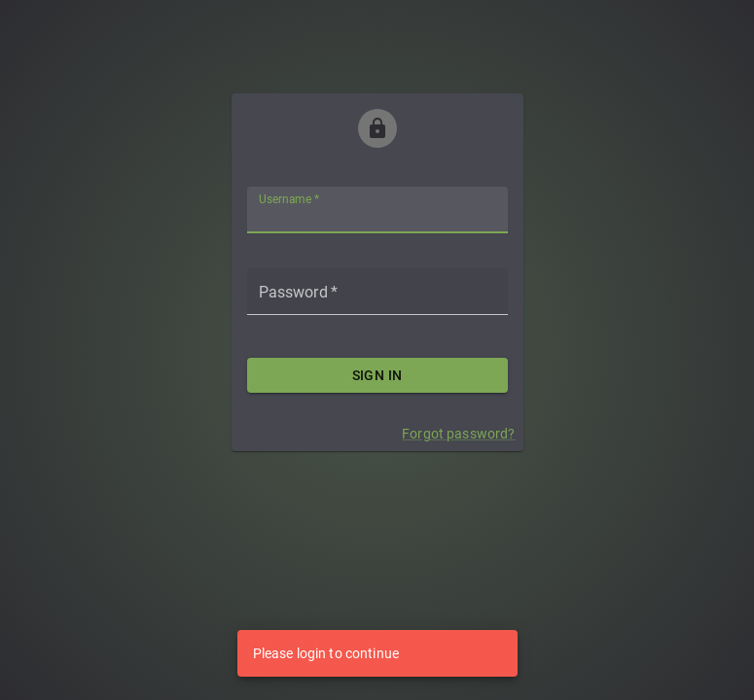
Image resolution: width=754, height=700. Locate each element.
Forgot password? (458, 434)
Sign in (377, 376)
